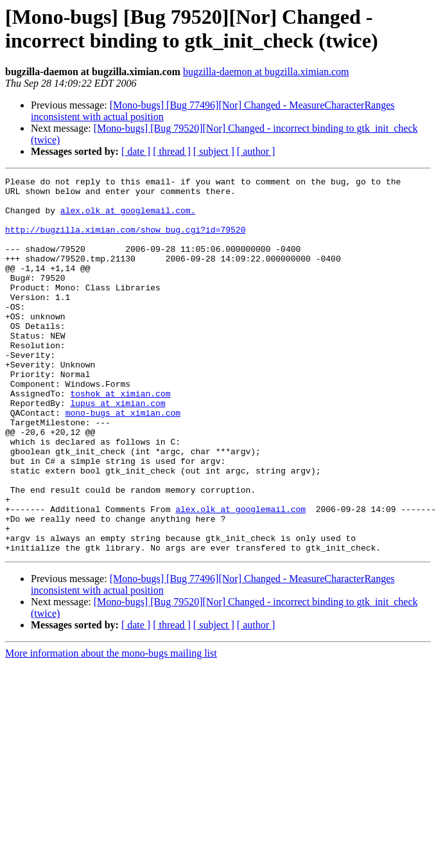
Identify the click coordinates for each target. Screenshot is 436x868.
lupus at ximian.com (118, 449)
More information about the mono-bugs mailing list (111, 728)
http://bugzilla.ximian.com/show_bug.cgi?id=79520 (125, 241)
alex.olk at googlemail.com (240, 576)
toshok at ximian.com (120, 438)
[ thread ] (172, 151)
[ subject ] (214, 151)
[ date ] (136, 151)
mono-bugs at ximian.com (123, 461)
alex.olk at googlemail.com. (128, 218)
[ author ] (256, 151)
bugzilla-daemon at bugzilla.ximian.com (266, 72)
